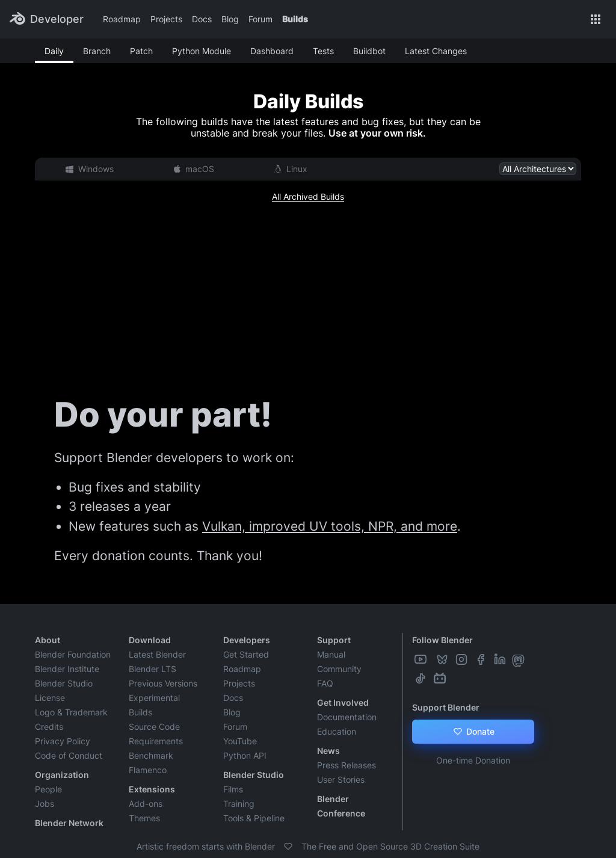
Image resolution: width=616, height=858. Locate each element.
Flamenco (148, 770)
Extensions (152, 789)
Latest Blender (157, 654)
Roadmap (122, 19)
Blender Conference (341, 806)
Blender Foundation (73, 654)
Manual (331, 654)
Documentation (347, 717)
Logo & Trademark (71, 712)
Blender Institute (67, 669)
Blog (230, 19)
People (48, 789)
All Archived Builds (308, 196)
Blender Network (69, 823)
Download (150, 640)
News (328, 751)
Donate (473, 732)
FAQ (325, 683)
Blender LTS (152, 669)
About (48, 640)
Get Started (246, 654)
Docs (202, 19)
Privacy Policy (63, 741)
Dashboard (272, 51)
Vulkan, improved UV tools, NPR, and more (330, 526)
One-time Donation (473, 760)
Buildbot (369, 51)
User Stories (341, 779)
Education (337, 731)
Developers (247, 640)
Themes (144, 818)
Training (239, 804)
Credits (49, 727)
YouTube (240, 741)
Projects (166, 19)
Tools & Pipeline (254, 818)
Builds (295, 19)
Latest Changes (436, 51)
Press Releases (346, 765)
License (50, 698)
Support (334, 640)
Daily (54, 51)
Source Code (154, 727)
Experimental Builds (154, 705)
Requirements (156, 741)
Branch (97, 51)
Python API (245, 755)
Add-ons (146, 804)
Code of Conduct (69, 755)
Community (339, 669)
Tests (323, 51)
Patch (141, 51)
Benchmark (151, 755)
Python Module (202, 51)
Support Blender (446, 707)
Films (233, 789)
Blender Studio (64, 683)
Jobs (45, 804)
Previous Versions (163, 683)
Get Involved (343, 702)
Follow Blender (442, 640)
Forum (260, 19)
